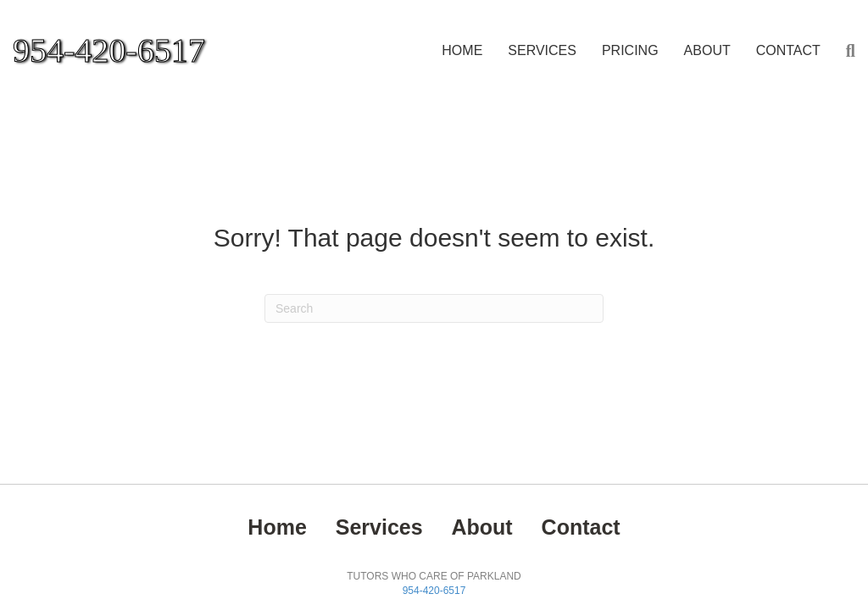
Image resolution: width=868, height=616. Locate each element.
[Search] (844, 51)
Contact (788, 50)
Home (462, 50)
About (707, 50)
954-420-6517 (434, 591)
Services (542, 50)
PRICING (630, 50)
